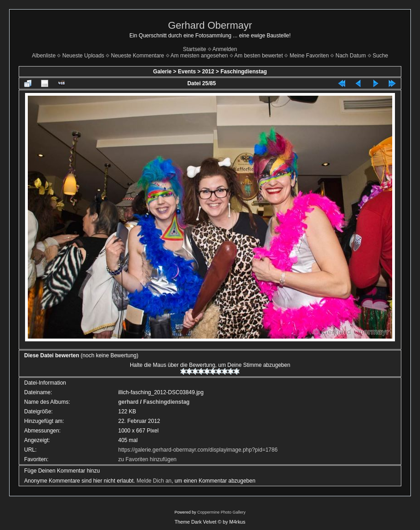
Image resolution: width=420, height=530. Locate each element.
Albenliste (44, 56)
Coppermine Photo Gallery (221, 512)
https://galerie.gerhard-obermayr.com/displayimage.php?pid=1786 (198, 450)
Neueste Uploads (83, 56)
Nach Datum (351, 56)
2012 (208, 72)
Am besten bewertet (259, 56)
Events (187, 72)
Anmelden (225, 49)
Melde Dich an (154, 481)
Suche (380, 56)
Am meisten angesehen (199, 56)
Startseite (195, 49)
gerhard (128, 402)
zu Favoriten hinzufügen (147, 459)
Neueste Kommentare (138, 56)
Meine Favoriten (309, 56)
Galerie (162, 72)
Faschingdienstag (244, 72)
